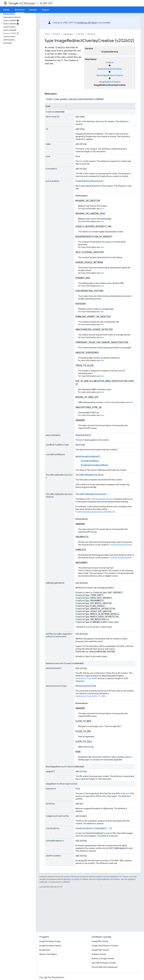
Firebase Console (99, 954)
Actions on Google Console (103, 959)
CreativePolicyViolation (88, 181)
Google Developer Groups (50, 941)
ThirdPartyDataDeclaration (90, 475)
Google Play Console (100, 950)
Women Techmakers (48, 954)
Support (46, 10)
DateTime (80, 445)
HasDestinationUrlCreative (110, 69)
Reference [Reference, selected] (20, 10)
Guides (7, 10)
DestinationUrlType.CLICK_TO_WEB (90, 696)
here (102, 209)
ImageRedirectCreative (110, 82)
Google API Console (100, 941)
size (127, 793)
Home (47, 34)
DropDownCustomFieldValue (94, 465)
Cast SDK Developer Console (104, 963)
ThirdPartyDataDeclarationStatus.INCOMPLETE (95, 512)
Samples (33, 10)
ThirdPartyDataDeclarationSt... (92, 494)
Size (78, 156)
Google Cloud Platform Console (105, 946)
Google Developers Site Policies (107, 879)
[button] (18, 24)
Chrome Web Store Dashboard (105, 967)
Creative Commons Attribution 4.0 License (112, 877)
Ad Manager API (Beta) (87, 23)
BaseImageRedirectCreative (110, 75)
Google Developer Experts (50, 946)
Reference (91, 34)
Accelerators (45, 950)
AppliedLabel (82, 435)
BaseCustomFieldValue (87, 457)
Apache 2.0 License (71, 879)
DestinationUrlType (86, 686)
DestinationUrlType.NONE (86, 678)
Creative (110, 62)
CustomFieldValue (90, 461)
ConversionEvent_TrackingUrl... (92, 828)
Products (56, 34)
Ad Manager (22, 3)
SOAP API (46, 3)
